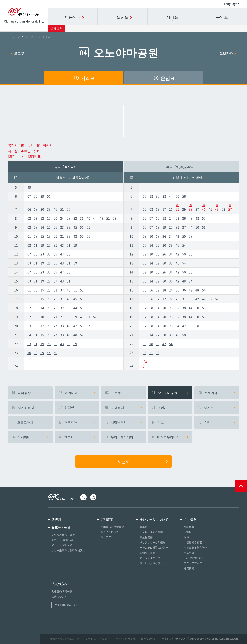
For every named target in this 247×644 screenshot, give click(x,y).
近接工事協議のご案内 (66, 605)
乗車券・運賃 (61, 527)
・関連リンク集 (147, 639)
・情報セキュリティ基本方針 (63, 639)
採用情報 (189, 568)
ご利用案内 (109, 519)
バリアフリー (108, 537)
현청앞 (77, 407)
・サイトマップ (168, 639)
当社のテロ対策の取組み (154, 548)
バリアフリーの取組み (153, 542)
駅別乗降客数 (147, 553)
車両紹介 (145, 527)
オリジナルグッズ (150, 558)
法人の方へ (59, 584)
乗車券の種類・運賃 (63, 535)
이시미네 (30, 437)
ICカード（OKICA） (63, 540)
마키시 (170, 407)
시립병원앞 (124, 422)
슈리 (217, 422)
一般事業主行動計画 (195, 548)
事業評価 (189, 553)
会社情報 (190, 519)
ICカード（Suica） (62, 545)
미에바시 (124, 407)
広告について (59, 597)
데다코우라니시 (170, 437)
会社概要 (189, 527)
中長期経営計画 (193, 542)
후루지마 (77, 422)
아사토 (217, 407)
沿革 (186, 537)
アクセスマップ (193, 563)
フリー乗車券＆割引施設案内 (68, 550)
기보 (170, 422)
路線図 (56, 519)
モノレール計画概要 (151, 532)
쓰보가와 (228, 53)
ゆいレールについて (154, 519)
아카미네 (77, 393)
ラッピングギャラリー (153, 563)
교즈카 (77, 437)
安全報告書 (146, 537)
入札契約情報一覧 (62, 591)
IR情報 (188, 532)
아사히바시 (30, 407)
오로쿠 (18, 53)
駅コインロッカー (111, 532)
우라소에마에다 (124, 437)
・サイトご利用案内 (124, 639)
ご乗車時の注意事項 (112, 527)
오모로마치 (30, 422)
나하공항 (30, 393)
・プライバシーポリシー (96, 639)
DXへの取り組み (193, 558)
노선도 (143, 461)
